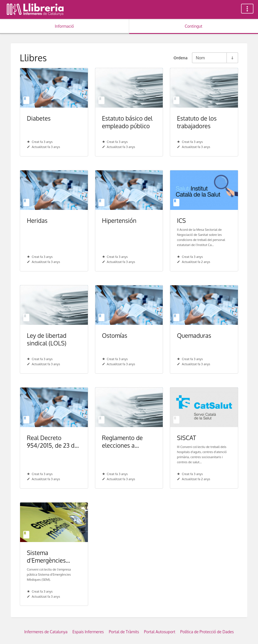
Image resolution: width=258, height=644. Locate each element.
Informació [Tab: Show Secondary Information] (64, 26)
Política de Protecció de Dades (207, 632)
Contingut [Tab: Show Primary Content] (194, 26)
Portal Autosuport (160, 632)
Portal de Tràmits (124, 632)
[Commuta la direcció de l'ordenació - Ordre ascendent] (232, 58)
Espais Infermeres (88, 632)
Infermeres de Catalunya (46, 632)
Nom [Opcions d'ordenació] (200, 58)
